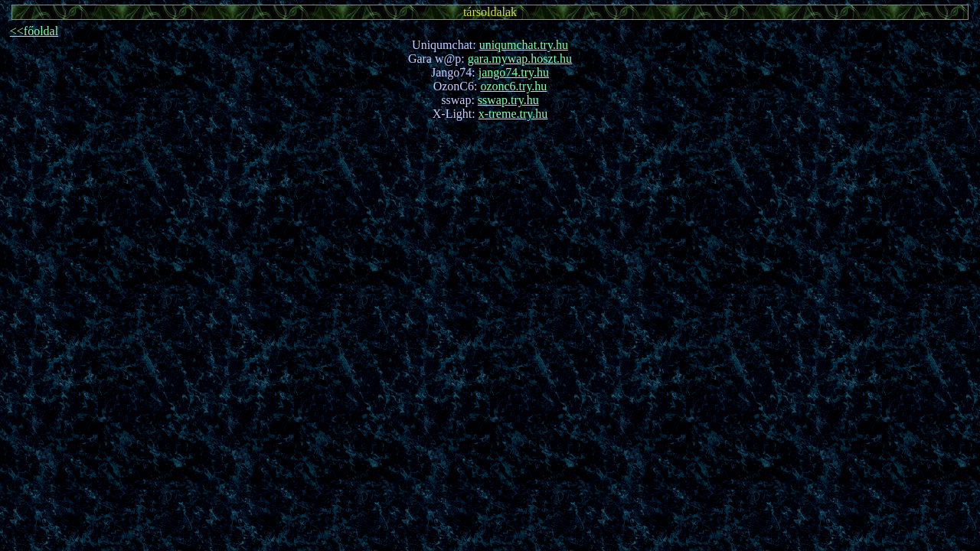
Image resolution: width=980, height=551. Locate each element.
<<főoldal (34, 31)
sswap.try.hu (508, 100)
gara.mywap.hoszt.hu (520, 59)
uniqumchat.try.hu (524, 45)
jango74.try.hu (514, 72)
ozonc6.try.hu (513, 86)
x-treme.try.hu (513, 114)
